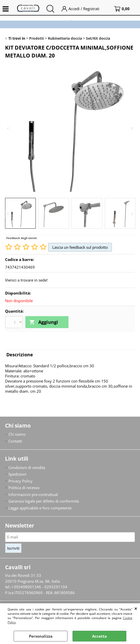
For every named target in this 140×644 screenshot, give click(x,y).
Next (132, 214)
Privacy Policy (20, 481)
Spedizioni (17, 474)
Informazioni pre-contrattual (33, 494)
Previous (8, 214)
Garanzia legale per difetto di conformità (44, 501)
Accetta (99, 636)
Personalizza (41, 636)
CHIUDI (136, 608)
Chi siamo (17, 434)
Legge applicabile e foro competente (40, 508)
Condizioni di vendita (27, 467)
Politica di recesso (24, 488)
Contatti (15, 441)
